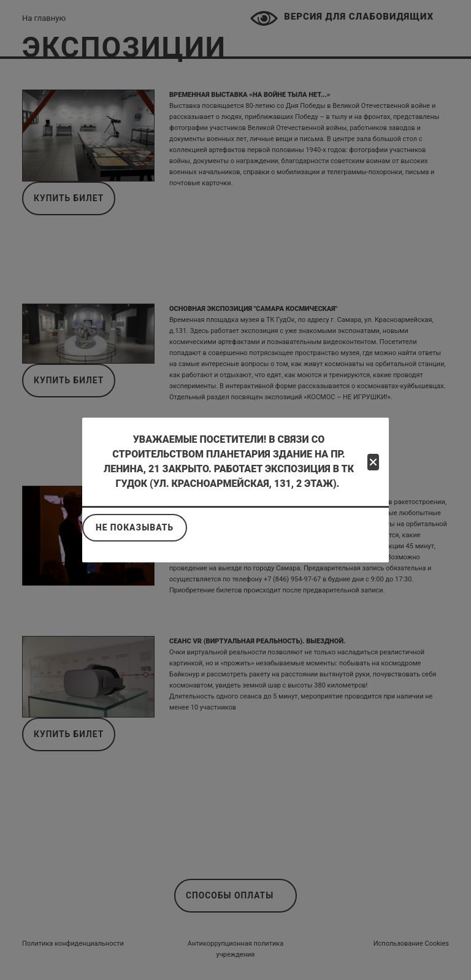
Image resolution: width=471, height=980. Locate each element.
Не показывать (135, 527)
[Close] (373, 462)
